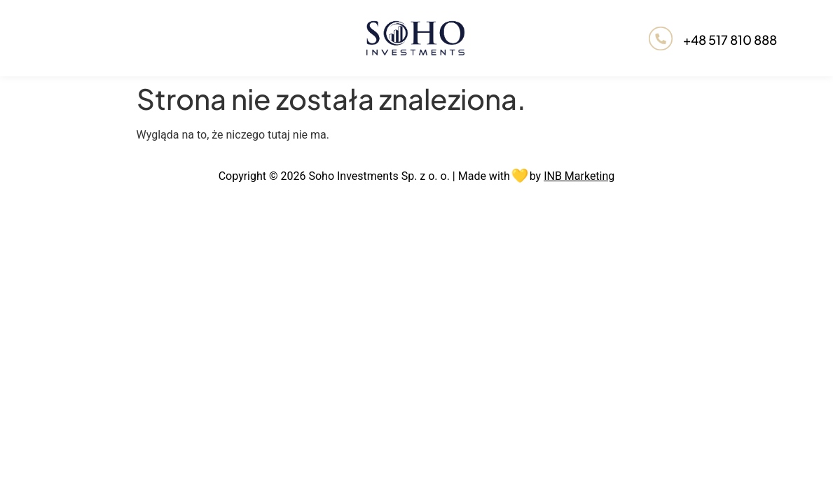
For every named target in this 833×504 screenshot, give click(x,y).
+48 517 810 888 (730, 40)
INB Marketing (579, 176)
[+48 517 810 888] (660, 38)
